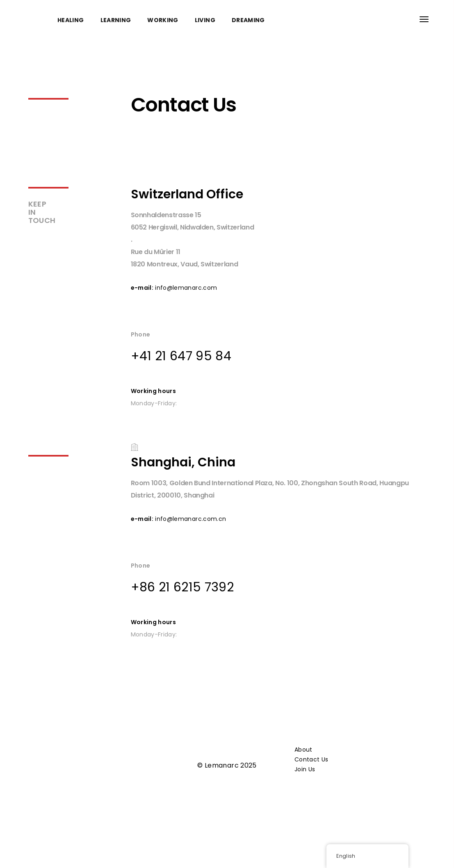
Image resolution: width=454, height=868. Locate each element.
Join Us (305, 769)
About (303, 750)
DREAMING (248, 20)
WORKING (163, 20)
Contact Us (311, 759)
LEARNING (116, 20)
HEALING (71, 20)
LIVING (205, 20)
